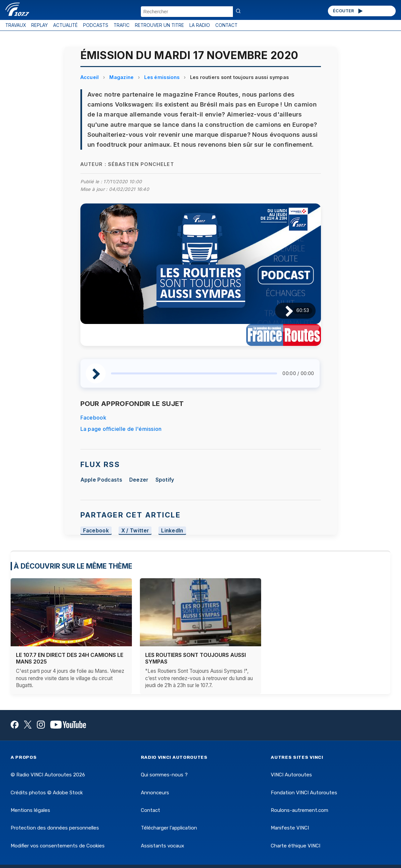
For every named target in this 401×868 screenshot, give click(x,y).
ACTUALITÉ (65, 25)
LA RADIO (200, 25)
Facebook (94, 418)
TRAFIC (122, 25)
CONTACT (226, 25)
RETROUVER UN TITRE (159, 25)
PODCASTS (96, 25)
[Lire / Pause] (284, 311)
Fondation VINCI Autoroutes (304, 793)
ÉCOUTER (348, 11)
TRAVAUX (16, 25)
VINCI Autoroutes (291, 775)
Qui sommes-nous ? (164, 775)
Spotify (165, 480)
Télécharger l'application (169, 828)
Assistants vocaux (162, 846)
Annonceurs (155, 793)
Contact (150, 810)
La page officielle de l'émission (121, 429)
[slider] (194, 373)
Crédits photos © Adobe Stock (47, 793)
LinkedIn (172, 531)
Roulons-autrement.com (300, 810)
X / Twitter (135, 531)
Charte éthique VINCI (296, 846)
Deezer (139, 480)
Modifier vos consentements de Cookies (58, 846)
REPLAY (40, 25)
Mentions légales (30, 810)
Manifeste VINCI (290, 828)
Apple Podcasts (101, 480)
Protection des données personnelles (55, 828)
